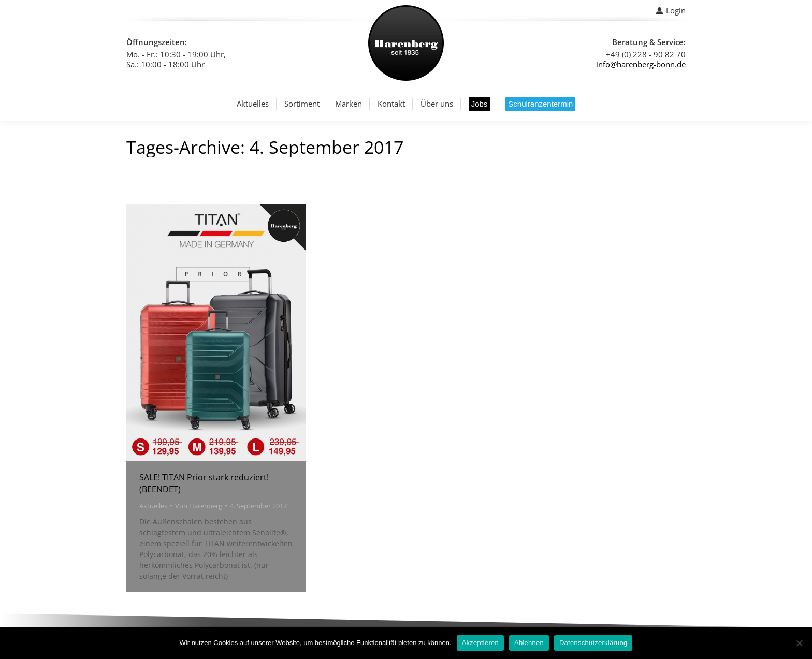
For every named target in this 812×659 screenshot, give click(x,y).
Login (671, 11)
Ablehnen (529, 643)
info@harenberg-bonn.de (641, 64)
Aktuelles (153, 506)
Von (199, 506)
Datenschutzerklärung (593, 643)
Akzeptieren (480, 643)
